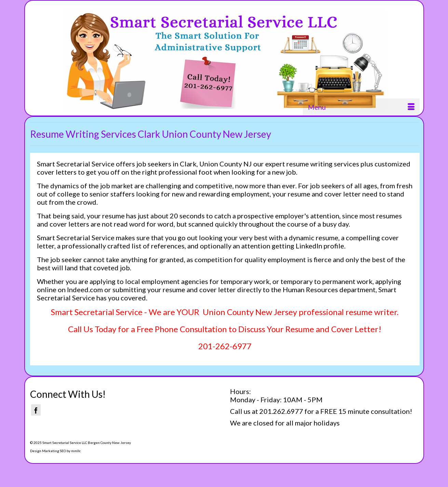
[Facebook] (36, 410)
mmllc (76, 451)
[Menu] (361, 107)
